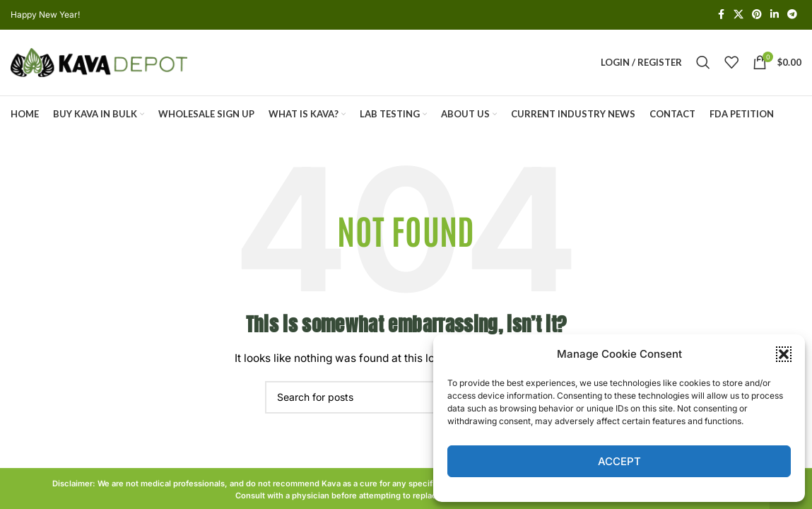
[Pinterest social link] (757, 15)
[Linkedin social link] (775, 15)
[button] (784, 354)
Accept (619, 461)
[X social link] (739, 15)
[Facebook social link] (721, 15)
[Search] (703, 66)
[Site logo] (99, 65)
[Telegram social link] (792, 15)
